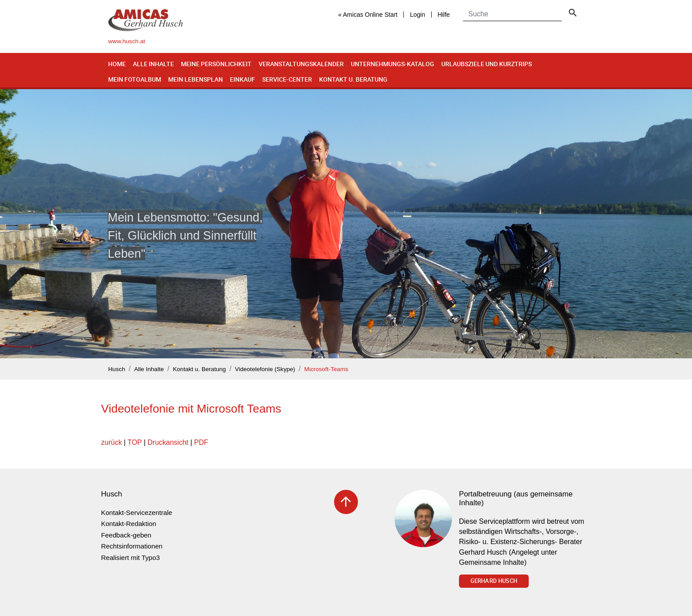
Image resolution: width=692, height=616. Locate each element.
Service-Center (287, 79)
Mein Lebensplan (196, 79)
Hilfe (444, 15)
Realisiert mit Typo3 (130, 558)
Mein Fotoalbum (135, 79)
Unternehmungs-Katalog (393, 64)
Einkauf (243, 79)
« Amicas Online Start (368, 15)
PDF (201, 442)
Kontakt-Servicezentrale (137, 513)
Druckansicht (168, 442)
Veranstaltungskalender (301, 64)
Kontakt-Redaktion (129, 524)
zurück (111, 442)
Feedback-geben (126, 535)
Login (417, 15)
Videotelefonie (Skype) (265, 369)
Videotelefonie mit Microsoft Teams (191, 409)
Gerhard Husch (494, 581)
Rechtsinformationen (132, 546)
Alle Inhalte (153, 64)
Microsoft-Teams (326, 369)
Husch (117, 369)
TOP (135, 442)
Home (117, 64)
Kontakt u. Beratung (353, 79)
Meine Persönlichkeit (216, 64)
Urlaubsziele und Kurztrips (487, 64)
